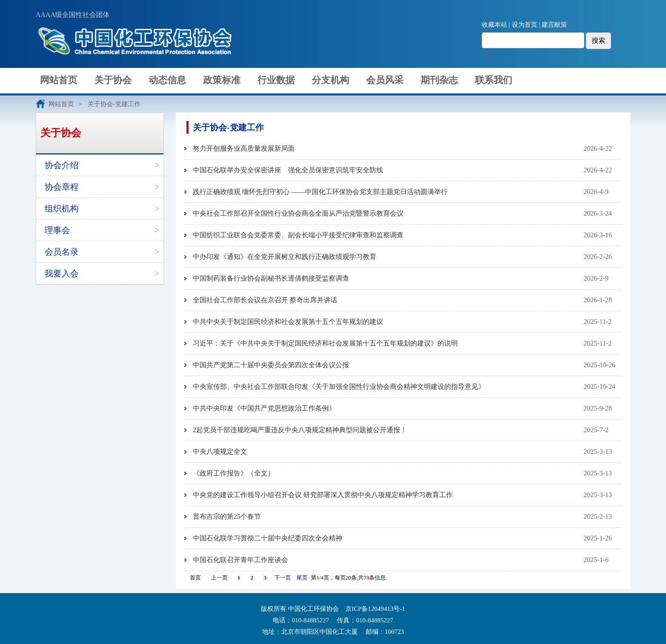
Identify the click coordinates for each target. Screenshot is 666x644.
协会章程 (62, 187)
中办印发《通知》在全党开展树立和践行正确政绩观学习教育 (285, 257)
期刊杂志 (439, 80)
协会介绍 (62, 165)
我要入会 (62, 273)
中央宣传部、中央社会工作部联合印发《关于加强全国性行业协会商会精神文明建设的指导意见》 (339, 387)
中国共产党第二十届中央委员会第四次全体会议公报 (271, 365)
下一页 (283, 578)
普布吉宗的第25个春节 (227, 516)
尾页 (302, 578)
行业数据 (276, 80)
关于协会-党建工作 (114, 104)
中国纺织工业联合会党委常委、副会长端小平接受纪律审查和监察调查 (298, 235)
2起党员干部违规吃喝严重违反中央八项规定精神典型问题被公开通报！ (300, 430)
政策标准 (222, 80)
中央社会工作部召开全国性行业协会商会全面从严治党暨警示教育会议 (298, 213)
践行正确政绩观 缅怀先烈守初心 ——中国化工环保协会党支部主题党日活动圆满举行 (320, 192)
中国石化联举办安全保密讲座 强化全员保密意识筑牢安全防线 (288, 170)
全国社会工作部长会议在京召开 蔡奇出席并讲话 (265, 300)
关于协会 (113, 80)
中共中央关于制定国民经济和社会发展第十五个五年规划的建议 (288, 322)
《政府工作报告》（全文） (234, 473)
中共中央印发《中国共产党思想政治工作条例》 (264, 408)
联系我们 (494, 80)
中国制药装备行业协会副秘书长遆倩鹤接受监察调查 (271, 278)
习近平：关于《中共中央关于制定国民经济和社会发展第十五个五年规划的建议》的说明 (325, 343)
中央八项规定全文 (220, 451)
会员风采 (385, 80)
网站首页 (59, 80)
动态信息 (167, 80)
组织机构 (62, 208)
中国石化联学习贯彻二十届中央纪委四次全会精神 (268, 538)
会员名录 (62, 252)
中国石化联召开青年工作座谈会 (240, 560)
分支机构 (330, 80)
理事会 (57, 230)
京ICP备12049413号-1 (375, 609)
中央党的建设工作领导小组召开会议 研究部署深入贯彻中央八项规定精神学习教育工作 (323, 495)
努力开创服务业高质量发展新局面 (244, 148)
